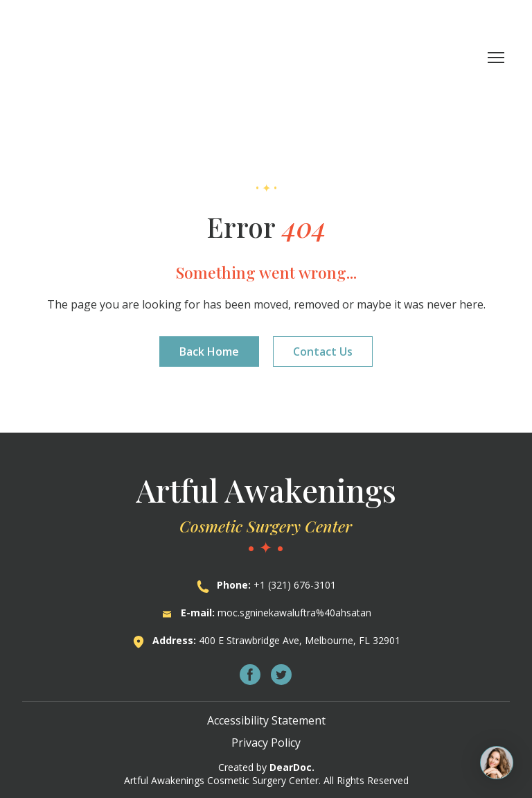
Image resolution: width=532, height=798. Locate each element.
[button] (209, 352)
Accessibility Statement (266, 720)
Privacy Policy (266, 743)
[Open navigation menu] (496, 58)
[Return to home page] (104, 57)
